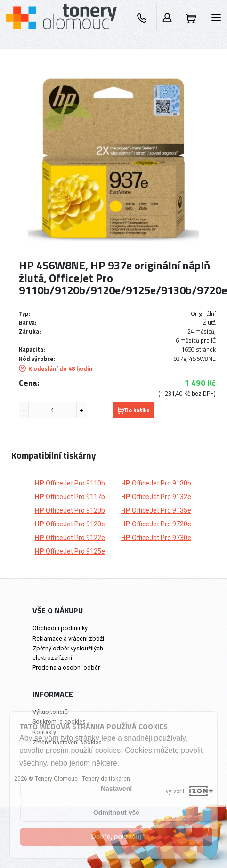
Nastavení (116, 789)
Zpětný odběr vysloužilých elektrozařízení (68, 653)
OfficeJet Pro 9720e (156, 524)
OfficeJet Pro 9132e (156, 497)
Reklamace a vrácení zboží (68, 638)
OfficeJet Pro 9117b (70, 497)
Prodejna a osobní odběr (66, 668)
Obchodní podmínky (60, 628)
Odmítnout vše (116, 813)
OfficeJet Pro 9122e (70, 538)
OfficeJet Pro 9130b (156, 483)
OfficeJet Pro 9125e (70, 551)
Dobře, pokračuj (117, 837)
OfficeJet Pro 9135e (156, 510)
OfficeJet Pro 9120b (70, 510)
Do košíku (134, 410)
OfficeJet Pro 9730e (156, 538)
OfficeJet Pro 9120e (70, 524)
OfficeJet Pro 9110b (70, 483)
